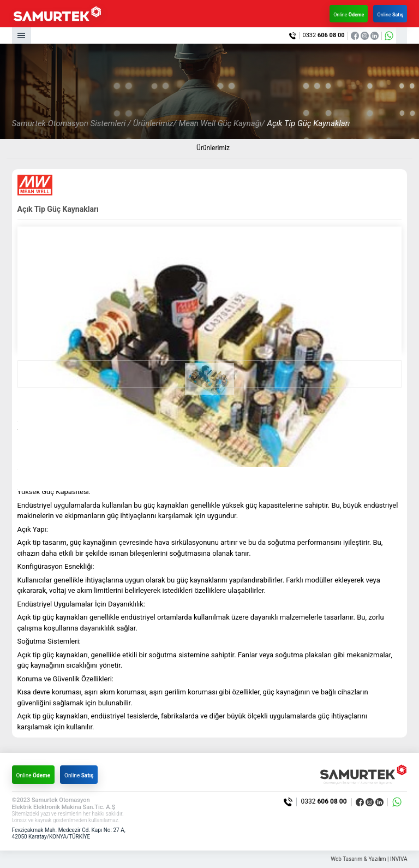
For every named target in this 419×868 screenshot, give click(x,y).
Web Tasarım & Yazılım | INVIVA (369, 859)
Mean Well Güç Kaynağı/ (222, 123)
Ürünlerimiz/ (155, 123)
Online (349, 15)
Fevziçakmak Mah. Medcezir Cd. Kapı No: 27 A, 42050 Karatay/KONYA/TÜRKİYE (69, 833)
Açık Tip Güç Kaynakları (308, 123)
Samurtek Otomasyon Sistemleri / (71, 123)
